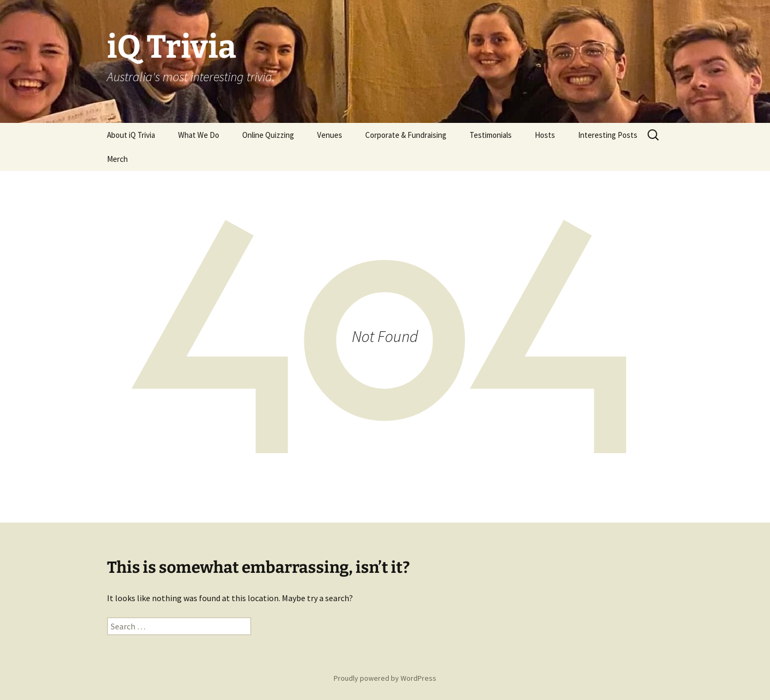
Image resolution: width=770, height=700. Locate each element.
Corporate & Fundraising (406, 135)
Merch (117, 159)
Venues (330, 135)
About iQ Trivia (131, 135)
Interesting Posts (608, 135)
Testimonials (491, 135)
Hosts (545, 135)
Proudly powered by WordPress (385, 678)
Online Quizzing (268, 135)
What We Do (199, 135)
